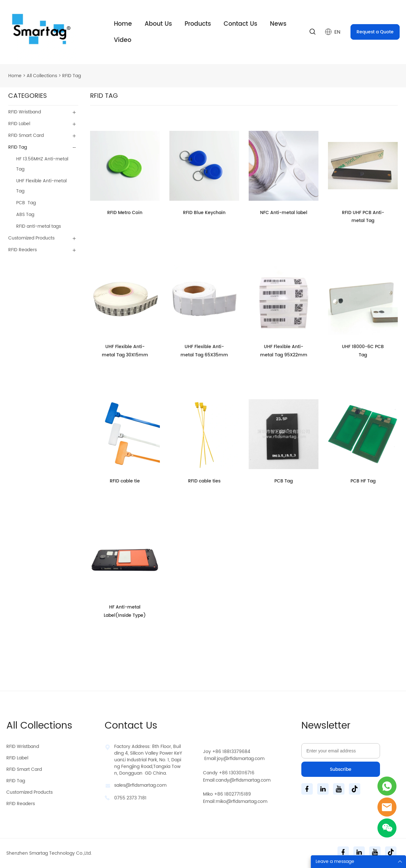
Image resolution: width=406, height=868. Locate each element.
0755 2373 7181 (130, 798)
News (278, 24)
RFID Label (19, 124)
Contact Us (240, 24)
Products (198, 24)
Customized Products (31, 238)
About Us (158, 24)
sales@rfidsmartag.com (140, 785)
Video (123, 40)
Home (123, 24)
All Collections (42, 76)
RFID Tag (72, 76)
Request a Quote (375, 32)
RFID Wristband (25, 112)
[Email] (341, 751)
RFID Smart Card (26, 135)
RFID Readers (23, 250)
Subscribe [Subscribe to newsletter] (341, 769)
